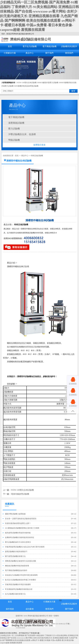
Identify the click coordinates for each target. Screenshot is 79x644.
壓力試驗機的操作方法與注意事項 (18, 542)
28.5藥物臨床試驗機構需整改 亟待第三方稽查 (22, 528)
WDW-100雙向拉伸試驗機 (27, 83)
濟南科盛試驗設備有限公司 (31, 39)
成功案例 (30, 609)
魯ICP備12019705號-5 (24, 624)
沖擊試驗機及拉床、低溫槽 (22, 134)
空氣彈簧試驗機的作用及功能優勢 (18, 585)
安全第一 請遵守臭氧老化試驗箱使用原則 (21, 519)
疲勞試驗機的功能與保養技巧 (16, 552)
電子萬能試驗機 (49, 46)
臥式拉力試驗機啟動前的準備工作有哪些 (20, 580)
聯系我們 (69, 53)
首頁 (10, 46)
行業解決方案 (10, 53)
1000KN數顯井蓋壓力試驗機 (47, 83)
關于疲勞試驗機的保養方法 (15, 556)
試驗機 (26, 267)
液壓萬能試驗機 (16, 123)
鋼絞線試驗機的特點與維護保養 (17, 566)
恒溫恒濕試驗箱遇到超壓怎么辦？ (18, 523)
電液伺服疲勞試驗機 (20, 494)
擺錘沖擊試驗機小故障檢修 (15, 514)
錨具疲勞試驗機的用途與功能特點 (18, 533)
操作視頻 (10, 609)
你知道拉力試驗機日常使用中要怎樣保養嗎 (21, 575)
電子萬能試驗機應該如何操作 (16, 570)
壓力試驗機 (14, 129)
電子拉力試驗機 (30, 46)
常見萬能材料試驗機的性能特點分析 (19, 589)
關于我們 (49, 53)
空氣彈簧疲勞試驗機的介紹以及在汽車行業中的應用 (25, 547)
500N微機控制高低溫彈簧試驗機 (26, 86)
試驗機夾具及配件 (69, 46)
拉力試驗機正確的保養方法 (15, 594)
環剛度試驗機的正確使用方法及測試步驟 (20, 561)
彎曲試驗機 (14, 140)
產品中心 (30, 53)
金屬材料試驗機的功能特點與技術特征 (20, 537)
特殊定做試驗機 (37, 156)
